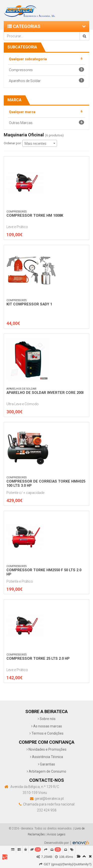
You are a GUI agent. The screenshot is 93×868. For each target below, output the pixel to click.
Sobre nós (47, 719)
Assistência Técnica (46, 757)
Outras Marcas (46, 122)
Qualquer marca (46, 112)
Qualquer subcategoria (46, 59)
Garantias (46, 764)
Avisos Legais (56, 834)
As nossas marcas (47, 726)
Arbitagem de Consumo (46, 771)
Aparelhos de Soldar (46, 80)
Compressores (46, 70)
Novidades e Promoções (46, 749)
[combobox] (40, 143)
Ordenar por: (13, 143)
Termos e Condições (46, 733)
